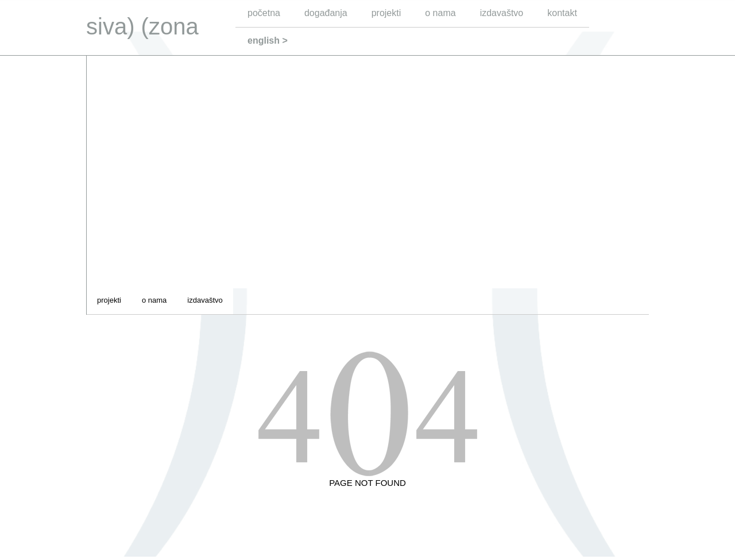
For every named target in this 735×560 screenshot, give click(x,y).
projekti (386, 13)
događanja (326, 13)
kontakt (562, 13)
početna (264, 13)
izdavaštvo (502, 13)
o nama (440, 13)
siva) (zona (142, 26)
